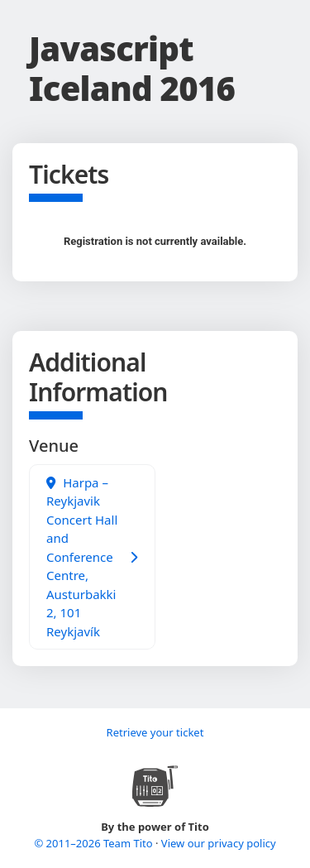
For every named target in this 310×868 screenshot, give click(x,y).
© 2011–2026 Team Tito (95, 843)
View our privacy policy (219, 843)
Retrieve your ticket (155, 732)
